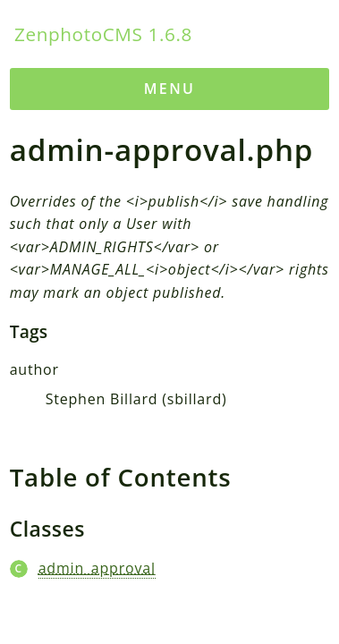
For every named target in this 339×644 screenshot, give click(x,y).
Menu (170, 89)
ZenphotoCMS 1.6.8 (103, 34)
